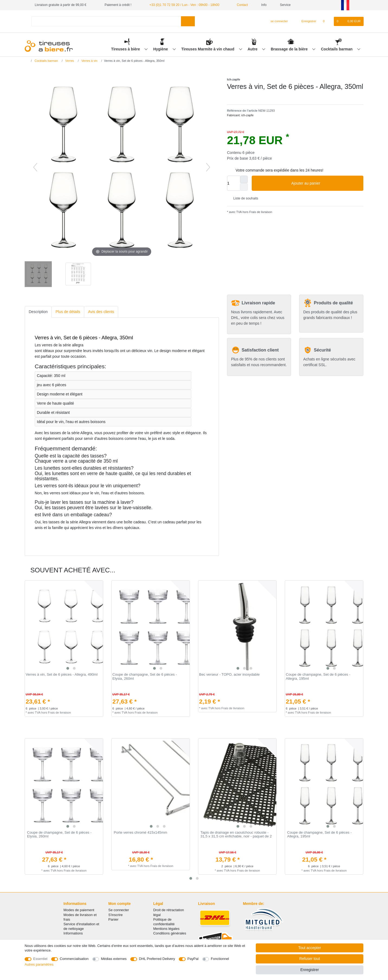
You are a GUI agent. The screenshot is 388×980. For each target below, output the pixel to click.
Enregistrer (309, 970)
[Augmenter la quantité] (244, 179)
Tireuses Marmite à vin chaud (208, 49)
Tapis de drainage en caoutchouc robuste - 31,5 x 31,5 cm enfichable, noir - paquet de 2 (236, 835)
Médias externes (114, 959)
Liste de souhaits (244, 198)
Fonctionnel (220, 959)
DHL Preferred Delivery (157, 959)
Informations (73, 933)
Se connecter (119, 910)
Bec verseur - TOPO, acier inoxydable (229, 675)
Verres (69, 61)
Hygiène (161, 49)
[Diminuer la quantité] (244, 187)
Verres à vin (89, 61)
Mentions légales (166, 929)
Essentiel (41, 959)
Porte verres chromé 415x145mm (140, 833)
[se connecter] (277, 21)
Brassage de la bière (290, 49)
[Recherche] (188, 21)
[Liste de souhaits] (326, 21)
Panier (113, 919)
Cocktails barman (337, 49)
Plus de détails (68, 312)
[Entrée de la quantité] (234, 183)
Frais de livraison (260, 212)
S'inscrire (116, 915)
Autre (253, 49)
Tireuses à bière (126, 49)
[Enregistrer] (306, 21)
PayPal (193, 959)
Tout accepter (310, 948)
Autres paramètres (39, 964)
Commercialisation (74, 959)
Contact (240, 5)
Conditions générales (170, 933)
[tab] (38, 312)
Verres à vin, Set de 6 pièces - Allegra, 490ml (62, 675)
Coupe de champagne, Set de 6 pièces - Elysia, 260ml (145, 677)
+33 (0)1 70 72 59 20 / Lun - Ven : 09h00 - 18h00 (184, 5)
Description (38, 312)
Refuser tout (310, 959)
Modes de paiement (79, 910)
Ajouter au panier (325, 183)
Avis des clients (101, 312)
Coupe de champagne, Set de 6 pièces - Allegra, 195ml (318, 677)
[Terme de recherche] (106, 21)
